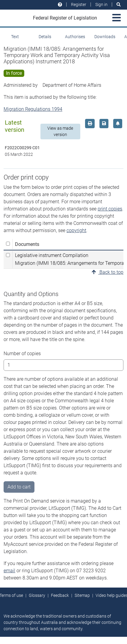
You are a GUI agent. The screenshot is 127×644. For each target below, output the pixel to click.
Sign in (101, 5)
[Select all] (8, 244)
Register (79, 5)
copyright (76, 230)
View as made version (60, 131)
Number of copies (22, 354)
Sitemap (82, 595)
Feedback (60, 595)
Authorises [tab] (75, 37)
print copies (110, 209)
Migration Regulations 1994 (33, 109)
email (9, 571)
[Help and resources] (60, 5)
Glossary (37, 595)
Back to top (108, 272)
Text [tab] (15, 37)
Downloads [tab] (105, 37)
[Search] (119, 5)
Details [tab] (45, 37)
